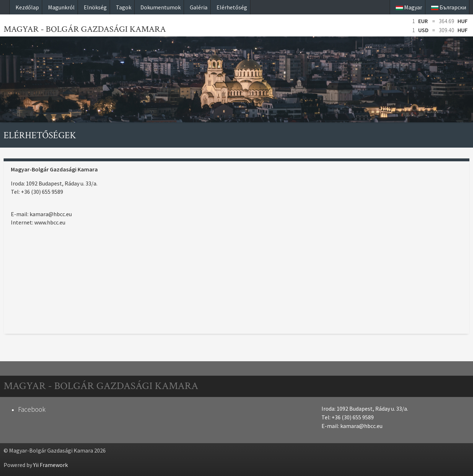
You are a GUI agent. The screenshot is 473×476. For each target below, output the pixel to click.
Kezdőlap (27, 7)
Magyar (409, 7)
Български (449, 7)
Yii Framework (51, 465)
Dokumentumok (161, 7)
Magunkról (61, 7)
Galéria (199, 7)
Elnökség (95, 7)
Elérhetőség (232, 7)
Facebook (32, 409)
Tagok (124, 7)
